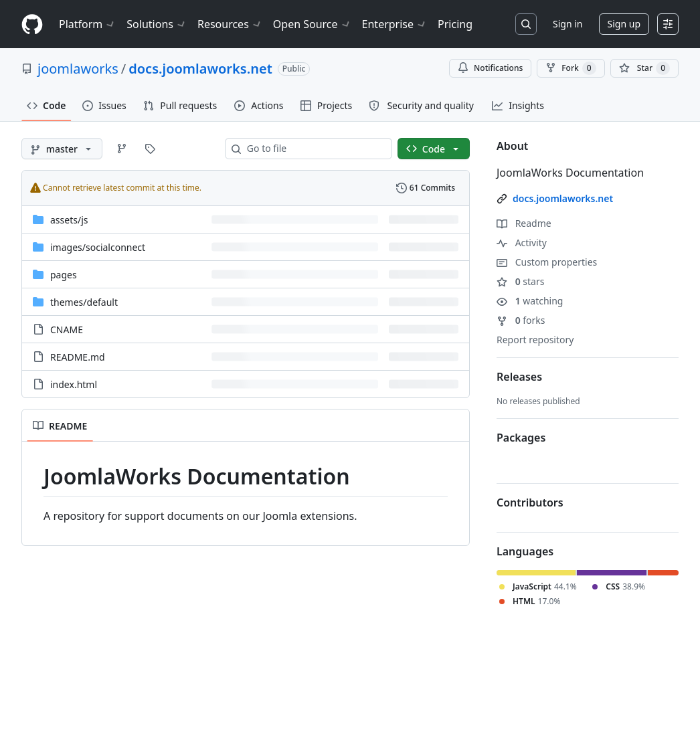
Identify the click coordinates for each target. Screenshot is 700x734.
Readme (524, 223)
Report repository (535, 340)
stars (520, 281)
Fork (571, 68)
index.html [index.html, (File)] (74, 384)
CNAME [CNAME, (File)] (67, 330)
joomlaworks (78, 69)
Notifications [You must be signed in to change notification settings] (490, 68)
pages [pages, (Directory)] (64, 275)
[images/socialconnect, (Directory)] (98, 247)
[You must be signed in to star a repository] (644, 68)
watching (530, 301)
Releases (519, 377)
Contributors (530, 502)
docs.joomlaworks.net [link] (563, 198)
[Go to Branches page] (122, 149)
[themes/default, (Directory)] (84, 302)
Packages (521, 438)
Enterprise (395, 24)
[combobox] (314, 149)
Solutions (157, 24)
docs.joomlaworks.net (200, 69)
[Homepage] (32, 24)
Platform (87, 24)
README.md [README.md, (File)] (78, 357)
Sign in (567, 24)
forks (521, 320)
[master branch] (62, 149)
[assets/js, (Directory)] (69, 220)
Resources (230, 24)
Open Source (312, 24)
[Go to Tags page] (150, 149)
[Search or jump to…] (526, 24)
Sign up (624, 24)
